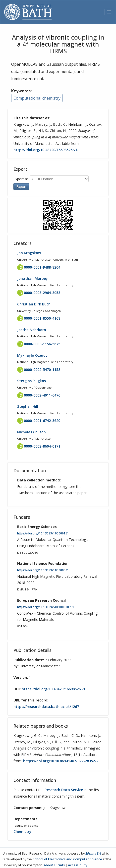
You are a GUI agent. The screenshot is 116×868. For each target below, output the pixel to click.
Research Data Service (64, 790)
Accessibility (78, 865)
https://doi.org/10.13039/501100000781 (46, 607)
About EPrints (54, 865)
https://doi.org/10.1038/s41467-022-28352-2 (61, 761)
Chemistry (22, 832)
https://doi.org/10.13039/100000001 (43, 570)
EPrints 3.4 (93, 853)
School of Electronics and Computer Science (67, 859)
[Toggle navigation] (109, 12)
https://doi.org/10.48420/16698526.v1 (45, 150)
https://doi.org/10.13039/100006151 (43, 533)
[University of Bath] (28, 12)
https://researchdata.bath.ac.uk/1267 (46, 707)
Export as (21, 179)
